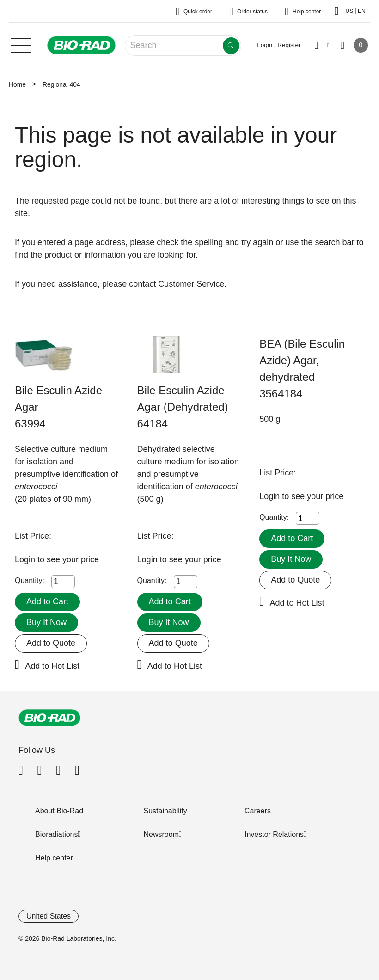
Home (17, 84)
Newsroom (161, 834)
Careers (258, 811)
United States (49, 916)
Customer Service (191, 284)
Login (26, 559)
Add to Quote (51, 643)
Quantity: (30, 580)
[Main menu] (21, 44)
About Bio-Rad (59, 811)
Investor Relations (274, 834)
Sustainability (165, 811)
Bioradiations (57, 834)
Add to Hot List (52, 666)
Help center (54, 858)
